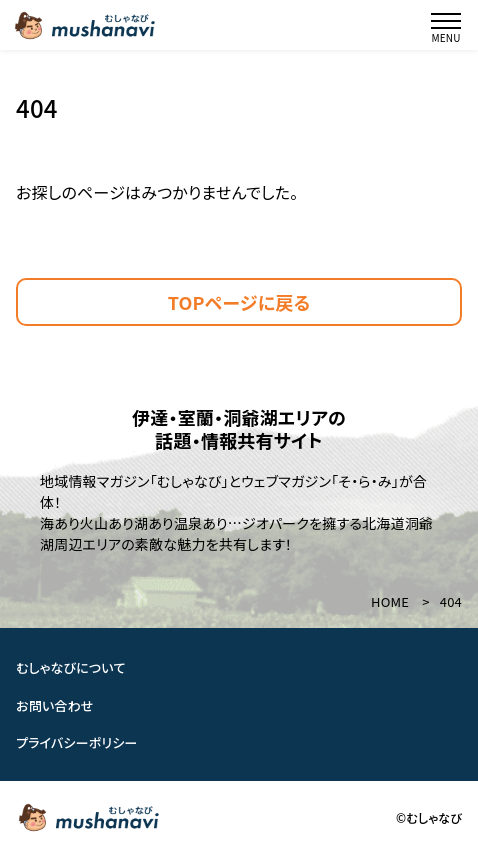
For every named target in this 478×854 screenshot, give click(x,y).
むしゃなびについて (71, 667)
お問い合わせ (55, 705)
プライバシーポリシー (77, 742)
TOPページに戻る (239, 302)
